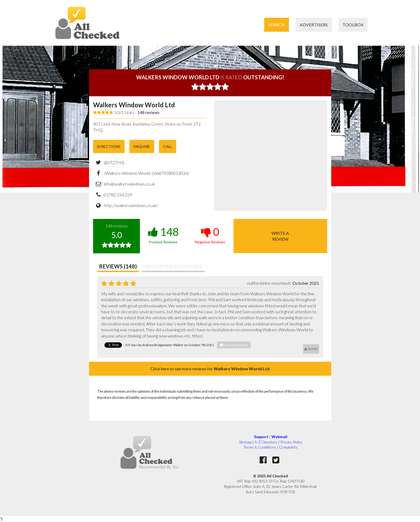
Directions (109, 146)
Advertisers (314, 25)
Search (277, 25)
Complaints (288, 447)
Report (311, 349)
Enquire (142, 146)
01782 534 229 (118, 195)
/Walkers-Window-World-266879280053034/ (147, 173)
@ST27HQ (114, 162)
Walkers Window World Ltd (134, 105)
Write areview (280, 236)
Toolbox (353, 25)
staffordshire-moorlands (269, 283)
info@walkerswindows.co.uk (130, 184)
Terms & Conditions (260, 447)
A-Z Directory (266, 442)
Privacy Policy (291, 442)
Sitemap (245, 442)
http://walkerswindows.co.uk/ (131, 205)
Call (168, 146)
